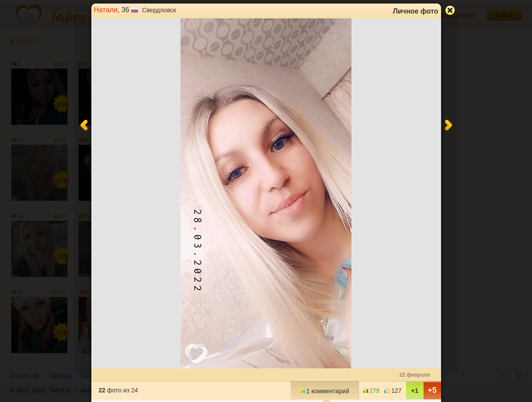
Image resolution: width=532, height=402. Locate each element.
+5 (432, 390)
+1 (415, 390)
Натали (106, 10)
